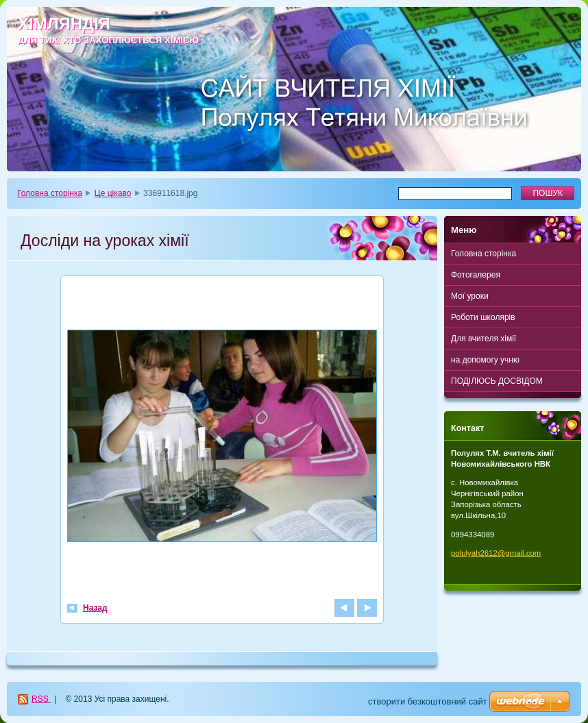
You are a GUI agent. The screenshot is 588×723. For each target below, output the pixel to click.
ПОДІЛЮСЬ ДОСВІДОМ (497, 381)
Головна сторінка (50, 193)
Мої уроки (470, 296)
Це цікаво (113, 193)
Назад (95, 608)
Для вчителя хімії (483, 339)
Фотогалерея (476, 275)
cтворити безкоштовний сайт (428, 701)
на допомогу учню (485, 360)
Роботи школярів (483, 317)
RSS (41, 699)
